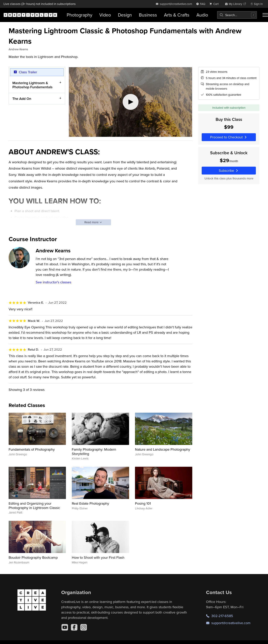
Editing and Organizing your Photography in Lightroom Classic (34, 506)
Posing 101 (143, 503)
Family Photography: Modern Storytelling (94, 452)
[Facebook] (74, 627)
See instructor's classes (53, 282)
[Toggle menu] (265, 15)
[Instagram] (84, 627)
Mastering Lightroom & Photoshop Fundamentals (32, 85)
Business (148, 15)
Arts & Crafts (177, 15)
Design (125, 15)
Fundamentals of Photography (32, 449)
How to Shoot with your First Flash (98, 557)
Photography (79, 15)
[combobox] (237, 15)
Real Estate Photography (90, 503)
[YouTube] (65, 627)
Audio (202, 15)
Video (105, 15)
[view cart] (215, 4)
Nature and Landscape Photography (163, 449)
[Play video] (130, 102)
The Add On (22, 99)
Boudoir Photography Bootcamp (33, 557)
